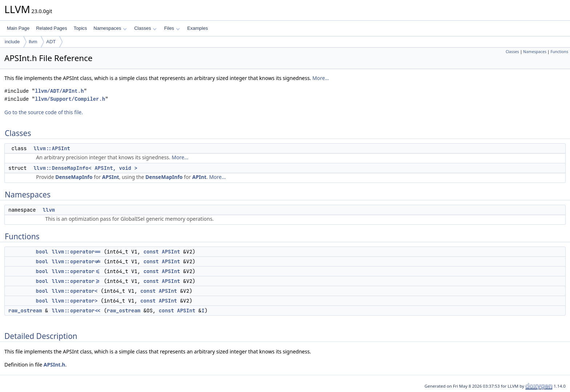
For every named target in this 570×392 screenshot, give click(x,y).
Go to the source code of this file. (44, 112)
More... (321, 78)
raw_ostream (25, 311)
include (12, 42)
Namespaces (110, 28)
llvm (33, 42)
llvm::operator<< (76, 311)
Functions (559, 52)
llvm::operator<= (76, 271)
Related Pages (51, 28)
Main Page (18, 28)
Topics (80, 28)
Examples (198, 28)
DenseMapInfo (74, 177)
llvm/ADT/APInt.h (59, 91)
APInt (199, 177)
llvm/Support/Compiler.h (70, 99)
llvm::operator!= (76, 261)
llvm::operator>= (76, 281)
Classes (145, 28)
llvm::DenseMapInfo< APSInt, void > (85, 168)
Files (172, 28)
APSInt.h (55, 365)
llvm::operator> (75, 301)
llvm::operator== (76, 252)
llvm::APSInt (52, 148)
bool (42, 252)
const (151, 252)
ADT (51, 42)
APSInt (111, 177)
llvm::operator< (75, 291)
